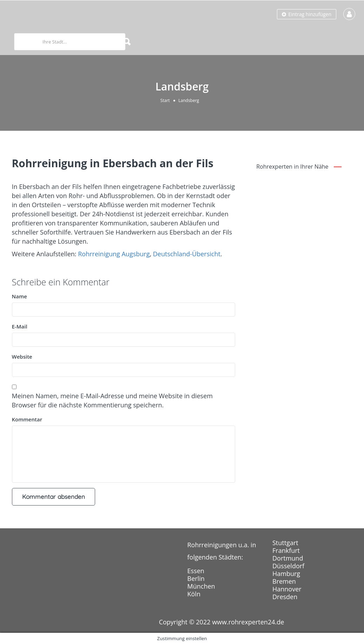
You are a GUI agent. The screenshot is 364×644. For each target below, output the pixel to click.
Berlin (196, 578)
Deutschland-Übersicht (187, 254)
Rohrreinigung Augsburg (114, 254)
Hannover (287, 589)
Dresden (285, 597)
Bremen (284, 581)
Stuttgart (285, 543)
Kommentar (27, 419)
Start (165, 100)
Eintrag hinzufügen (307, 14)
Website (22, 357)
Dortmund (288, 558)
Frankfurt (286, 550)
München (201, 586)
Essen (196, 571)
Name (19, 296)
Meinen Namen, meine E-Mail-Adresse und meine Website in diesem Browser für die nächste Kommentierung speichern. (112, 400)
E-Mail (20, 326)
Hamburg (286, 574)
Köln (194, 594)
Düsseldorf (288, 566)
